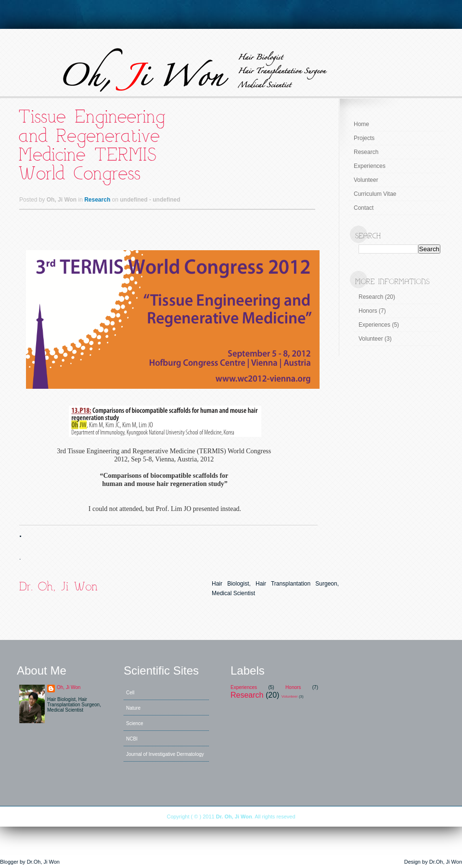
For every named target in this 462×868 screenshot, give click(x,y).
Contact (364, 208)
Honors (368, 311)
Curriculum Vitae (375, 194)
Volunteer (366, 180)
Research (97, 200)
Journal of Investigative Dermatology (165, 754)
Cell (130, 693)
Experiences (370, 166)
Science (135, 723)
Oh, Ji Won (69, 687)
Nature (133, 708)
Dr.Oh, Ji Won (43, 862)
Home (361, 124)
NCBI (132, 739)
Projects (364, 138)
